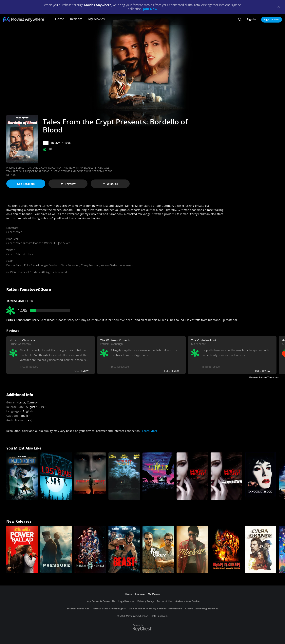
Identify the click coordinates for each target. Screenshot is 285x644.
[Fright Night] (90, 476)
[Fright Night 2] (192, 476)
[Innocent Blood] (260, 476)
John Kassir (126, 265)
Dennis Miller (14, 265)
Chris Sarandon (70, 265)
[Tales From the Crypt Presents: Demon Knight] (22, 476)
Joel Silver (64, 243)
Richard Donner (33, 243)
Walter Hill (50, 243)
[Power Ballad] (22, 549)
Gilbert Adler (14, 232)
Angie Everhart (50, 265)
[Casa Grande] (260, 549)
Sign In (251, 19)
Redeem (76, 19)
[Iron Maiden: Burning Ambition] (226, 549)
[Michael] (192, 549)
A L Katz (28, 254)
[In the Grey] (158, 549)
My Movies (96, 19)
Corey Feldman (90, 265)
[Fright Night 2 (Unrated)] (226, 476)
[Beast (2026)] (124, 549)
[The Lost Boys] (56, 476)
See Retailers (26, 184)
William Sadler (109, 265)
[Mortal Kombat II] (90, 549)
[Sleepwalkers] (158, 476)
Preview (68, 184)
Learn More (150, 431)
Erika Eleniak (32, 265)
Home (60, 19)
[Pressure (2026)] (56, 549)
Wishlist (110, 184)
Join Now (150, 9)
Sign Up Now (272, 19)
